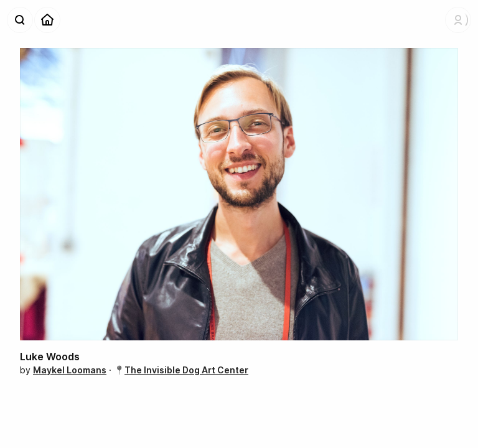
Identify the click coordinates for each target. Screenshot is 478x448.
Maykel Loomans (70, 370)
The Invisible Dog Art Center (186, 370)
